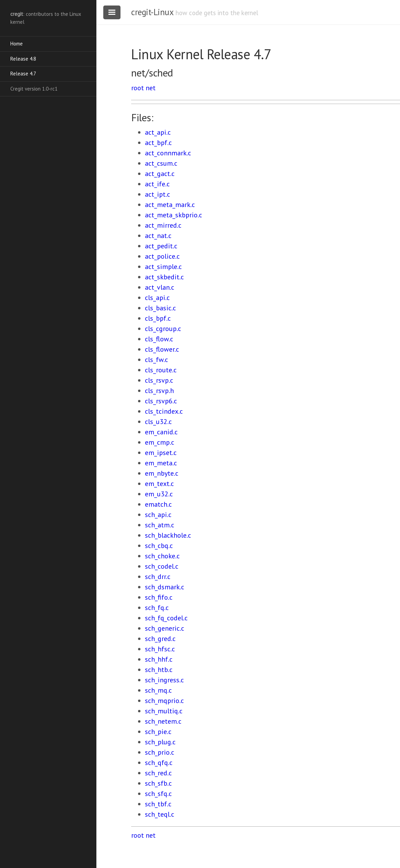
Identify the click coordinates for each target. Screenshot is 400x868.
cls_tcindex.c (164, 411)
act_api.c (158, 132)
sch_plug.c (160, 742)
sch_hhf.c (159, 659)
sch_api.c (158, 515)
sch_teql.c (160, 814)
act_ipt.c (157, 194)
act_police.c (162, 256)
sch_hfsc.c (160, 649)
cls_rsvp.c (159, 380)
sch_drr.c (158, 577)
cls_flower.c (162, 349)
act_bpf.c (158, 143)
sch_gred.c (160, 639)
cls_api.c (157, 298)
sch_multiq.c (164, 711)
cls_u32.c (158, 422)
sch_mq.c (158, 690)
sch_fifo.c (159, 597)
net (151, 88)
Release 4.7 (23, 74)
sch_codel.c (162, 566)
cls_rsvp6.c (161, 401)
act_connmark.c (168, 153)
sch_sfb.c (158, 783)
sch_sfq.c (158, 794)
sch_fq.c (157, 608)
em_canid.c (161, 432)
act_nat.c (158, 236)
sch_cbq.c (159, 546)
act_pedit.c (161, 246)
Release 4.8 (23, 59)
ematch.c (158, 504)
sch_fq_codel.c (166, 618)
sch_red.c (158, 773)
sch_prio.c (160, 752)
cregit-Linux (152, 12)
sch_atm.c (160, 525)
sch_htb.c (159, 670)
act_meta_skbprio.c (173, 215)
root (138, 88)
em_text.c (159, 484)
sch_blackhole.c (168, 535)
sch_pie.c (158, 732)
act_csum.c (161, 163)
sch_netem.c (163, 721)
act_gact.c (160, 174)
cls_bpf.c (158, 318)
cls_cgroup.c (163, 329)
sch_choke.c (162, 556)
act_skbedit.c (164, 277)
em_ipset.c (161, 453)
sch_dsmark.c (165, 587)
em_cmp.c (160, 442)
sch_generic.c (165, 628)
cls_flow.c (159, 339)
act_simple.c (163, 267)
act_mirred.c (163, 225)
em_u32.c (159, 494)
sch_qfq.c (159, 763)
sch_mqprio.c (164, 701)
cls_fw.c (156, 360)
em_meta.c (161, 463)
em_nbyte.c (162, 473)
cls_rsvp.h (159, 391)
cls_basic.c (160, 308)
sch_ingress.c (164, 680)
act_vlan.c (160, 287)
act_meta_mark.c (170, 205)
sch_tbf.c (158, 804)
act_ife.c (157, 184)
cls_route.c (161, 370)
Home (17, 44)
